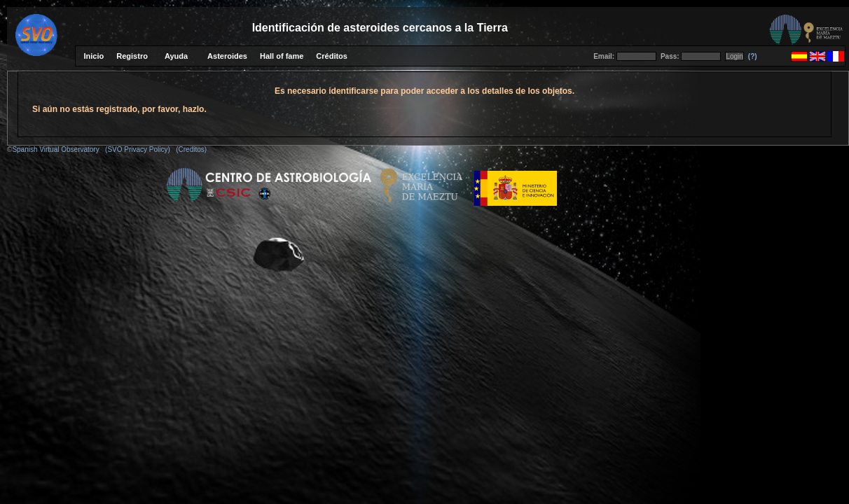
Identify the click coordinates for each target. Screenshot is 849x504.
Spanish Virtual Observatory (55, 149)
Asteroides (227, 56)
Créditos (332, 56)
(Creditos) (191, 149)
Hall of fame (282, 56)
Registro (132, 56)
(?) (753, 56)
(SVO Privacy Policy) (138, 149)
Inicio (94, 56)
